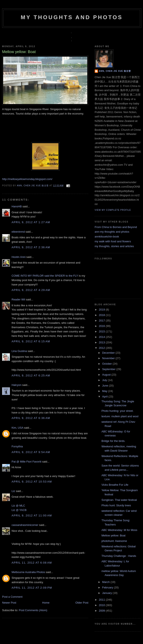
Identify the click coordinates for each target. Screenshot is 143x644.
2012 (102, 348)
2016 (102, 326)
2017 (102, 321)
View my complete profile (113, 210)
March (106, 582)
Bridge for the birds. (113, 441)
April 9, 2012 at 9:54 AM (31, 452)
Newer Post (9, 603)
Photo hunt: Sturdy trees (116, 505)
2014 (102, 337)
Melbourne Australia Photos (28, 572)
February (108, 587)
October (107, 364)
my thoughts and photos (72, 17)
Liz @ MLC (18, 506)
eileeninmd (18, 232)
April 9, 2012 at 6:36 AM (31, 418)
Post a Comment (12, 597)
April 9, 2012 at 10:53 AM (32, 482)
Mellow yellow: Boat (113, 535)
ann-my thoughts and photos (112, 232)
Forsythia (17, 446)
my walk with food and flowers (113, 241)
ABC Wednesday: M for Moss (119, 530)
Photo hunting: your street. (117, 411)
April (105, 397)
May (105, 391)
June (106, 386)
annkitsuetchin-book (107, 237)
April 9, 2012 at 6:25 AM (31, 375)
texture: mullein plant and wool (120, 416)
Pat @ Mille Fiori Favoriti (26, 462)
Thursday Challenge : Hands (119, 556)
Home (46, 603)
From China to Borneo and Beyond (116, 227)
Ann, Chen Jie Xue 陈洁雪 (33, 186)
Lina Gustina (19, 351)
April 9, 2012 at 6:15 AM (31, 341)
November (109, 358)
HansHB (17, 206)
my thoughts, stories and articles (114, 246)
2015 (102, 331)
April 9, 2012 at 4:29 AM (31, 290)
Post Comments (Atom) (33, 610)
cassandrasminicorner (25, 525)
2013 (102, 342)
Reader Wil (18, 299)
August (107, 375)
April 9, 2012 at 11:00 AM (32, 515)
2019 (102, 310)
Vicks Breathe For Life (115, 485)
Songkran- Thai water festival (119, 500)
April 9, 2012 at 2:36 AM (31, 247)
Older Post (82, 603)
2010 (102, 605)
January (107, 593)
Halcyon (17, 385)
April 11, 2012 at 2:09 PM (32, 588)
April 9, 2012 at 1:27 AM (31, 222)
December (109, 353)
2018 (102, 315)
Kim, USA (17, 428)
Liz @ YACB (19, 510)
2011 (102, 600)
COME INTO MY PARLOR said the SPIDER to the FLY (45, 276)
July (105, 380)
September (109, 369)
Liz (13, 491)
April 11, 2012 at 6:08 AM (32, 563)
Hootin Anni (19, 257)
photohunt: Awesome (114, 541)
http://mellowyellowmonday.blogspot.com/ (27, 179)
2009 (102, 611)
